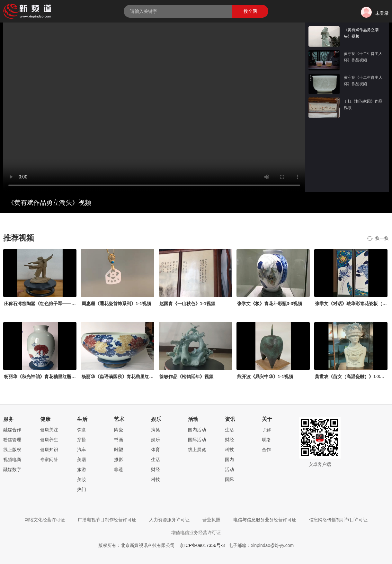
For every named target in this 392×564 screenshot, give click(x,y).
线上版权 (12, 450)
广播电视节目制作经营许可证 (107, 520)
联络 (266, 440)
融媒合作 (12, 430)
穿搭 (82, 440)
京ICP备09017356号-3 (202, 545)
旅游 (82, 469)
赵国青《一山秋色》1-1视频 (187, 304)
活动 (229, 469)
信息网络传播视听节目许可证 (338, 520)
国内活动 (197, 430)
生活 (156, 459)
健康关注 (49, 430)
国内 (229, 459)
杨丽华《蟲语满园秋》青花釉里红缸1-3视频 (125, 377)
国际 (229, 479)
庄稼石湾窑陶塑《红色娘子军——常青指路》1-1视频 (57, 304)
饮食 (82, 430)
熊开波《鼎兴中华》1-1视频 (265, 377)
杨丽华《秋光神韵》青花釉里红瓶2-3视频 (45, 377)
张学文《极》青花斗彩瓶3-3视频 (270, 304)
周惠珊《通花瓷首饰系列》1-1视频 (116, 304)
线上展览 (197, 450)
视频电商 (12, 459)
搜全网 (250, 11)
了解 (266, 430)
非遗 (119, 469)
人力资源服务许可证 (169, 520)
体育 (156, 450)
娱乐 (156, 440)
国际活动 (197, 440)
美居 (82, 459)
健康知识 (49, 450)
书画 (119, 440)
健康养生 (49, 440)
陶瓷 (119, 430)
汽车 (82, 450)
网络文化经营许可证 (45, 520)
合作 (266, 450)
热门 (82, 489)
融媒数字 (12, 469)
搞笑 (156, 430)
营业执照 (211, 520)
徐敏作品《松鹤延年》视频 (186, 377)
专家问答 (49, 459)
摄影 (119, 459)
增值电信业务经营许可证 (196, 532)
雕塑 (119, 450)
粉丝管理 (12, 440)
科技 (156, 479)
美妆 (82, 479)
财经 (156, 469)
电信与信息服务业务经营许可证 (265, 520)
